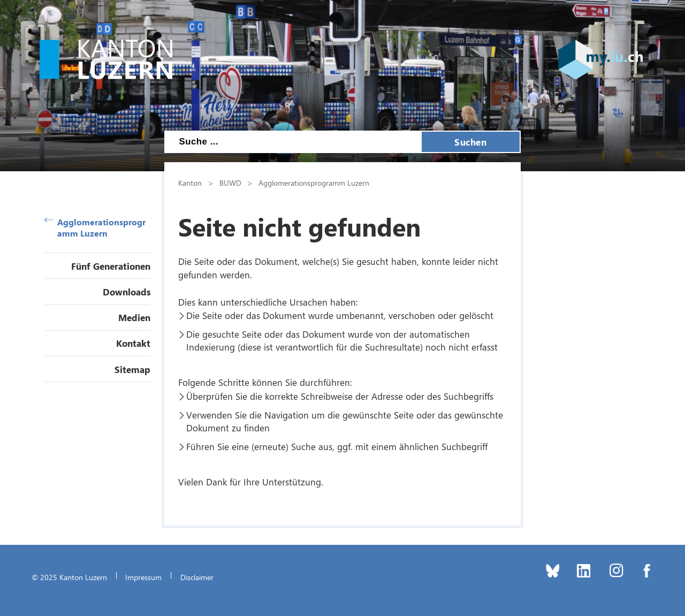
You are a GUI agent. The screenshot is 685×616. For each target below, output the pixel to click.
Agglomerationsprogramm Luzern (95, 227)
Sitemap (132, 369)
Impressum (143, 577)
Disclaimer (197, 577)
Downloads (127, 292)
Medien (134, 317)
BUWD (230, 182)
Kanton (190, 182)
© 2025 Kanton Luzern (69, 577)
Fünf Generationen (111, 266)
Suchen (470, 142)
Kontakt (133, 343)
